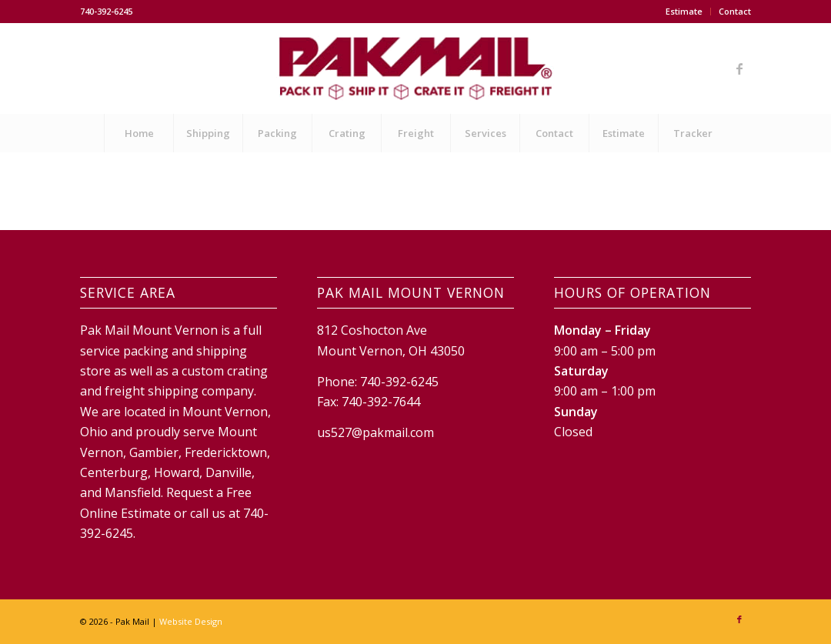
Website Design (191, 621)
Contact (735, 11)
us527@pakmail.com (375, 432)
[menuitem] (684, 12)
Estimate (684, 11)
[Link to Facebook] (739, 68)
